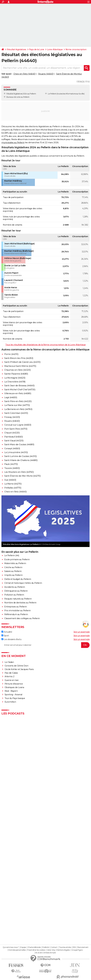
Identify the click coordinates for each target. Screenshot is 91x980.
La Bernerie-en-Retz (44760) (18, 409)
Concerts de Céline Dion (17, 666)
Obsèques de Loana (14, 687)
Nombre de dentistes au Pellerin (20, 603)
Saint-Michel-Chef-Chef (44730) (20, 390)
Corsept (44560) (12, 448)
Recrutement (83, 947)
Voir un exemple (82, 632)
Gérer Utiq (51, 950)
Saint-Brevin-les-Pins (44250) (19, 358)
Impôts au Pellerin (13, 575)
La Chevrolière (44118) (15, 382)
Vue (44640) (10, 480)
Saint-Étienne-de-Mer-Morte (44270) (22, 476)
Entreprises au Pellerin (16, 607)
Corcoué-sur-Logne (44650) (18, 425)
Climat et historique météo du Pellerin (23, 583)
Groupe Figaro (77, 950)
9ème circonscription (76, 49)
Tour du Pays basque (15, 698)
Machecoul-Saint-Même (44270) (20, 366)
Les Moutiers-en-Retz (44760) (19, 472)
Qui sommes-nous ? (11, 947)
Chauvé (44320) (12, 433)
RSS (74, 947)
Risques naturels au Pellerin (18, 599)
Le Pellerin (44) (12, 555)
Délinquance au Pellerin (16, 591)
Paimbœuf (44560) (13, 437)
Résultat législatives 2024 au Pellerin (21, 94)
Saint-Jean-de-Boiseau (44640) (19, 386)
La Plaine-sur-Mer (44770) (17, 405)
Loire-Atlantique (55, 49)
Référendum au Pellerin (16, 614)
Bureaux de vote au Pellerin (18, 97)
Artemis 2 (9, 676)
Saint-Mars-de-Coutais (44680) (19, 444)
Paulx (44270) (11, 464)
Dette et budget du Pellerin (18, 579)
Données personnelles (17, 950)
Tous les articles (65, 947)
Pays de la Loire (37, 49)
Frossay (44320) (12, 417)
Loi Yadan (9, 662)
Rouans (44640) (46, 74)
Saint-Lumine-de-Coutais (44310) (20, 456)
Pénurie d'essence (14, 684)
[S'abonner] (45, 645)
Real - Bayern (11, 691)
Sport (5, 636)
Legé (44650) (11, 397)
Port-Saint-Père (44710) (16, 429)
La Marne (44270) (13, 484)
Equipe (23, 947)
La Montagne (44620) (15, 378)
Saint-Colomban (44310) (16, 413)
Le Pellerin (52, 94)
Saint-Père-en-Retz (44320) (18, 401)
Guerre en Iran (12, 680)
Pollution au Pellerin (14, 595)
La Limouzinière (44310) (16, 452)
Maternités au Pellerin (15, 563)
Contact (54, 947)
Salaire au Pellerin (13, 571)
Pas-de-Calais (11, 673)
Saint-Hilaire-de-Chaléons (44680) (21, 460)
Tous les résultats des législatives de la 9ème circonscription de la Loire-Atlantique (45, 345)
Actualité (7, 632)
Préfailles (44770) (13, 488)
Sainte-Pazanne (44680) (16, 374)
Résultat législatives (17, 49)
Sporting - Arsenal (13, 695)
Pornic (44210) (11, 354)
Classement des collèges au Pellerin (22, 618)
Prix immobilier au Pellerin (18, 611)
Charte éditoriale (34, 947)
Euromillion (10, 702)
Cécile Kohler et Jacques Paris (19, 669)
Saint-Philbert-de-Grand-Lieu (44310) (22, 362)
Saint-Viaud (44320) (14, 441)
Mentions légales (63, 950)
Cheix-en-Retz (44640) (24, 74)
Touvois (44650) (12, 468)
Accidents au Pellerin (15, 587)
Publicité (46, 947)
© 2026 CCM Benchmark (46, 953)
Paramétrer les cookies (36, 950)
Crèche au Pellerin (13, 567)
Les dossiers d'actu (11, 639)
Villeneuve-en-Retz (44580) (18, 393)
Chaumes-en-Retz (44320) (17, 370)
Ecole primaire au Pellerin (17, 559)
